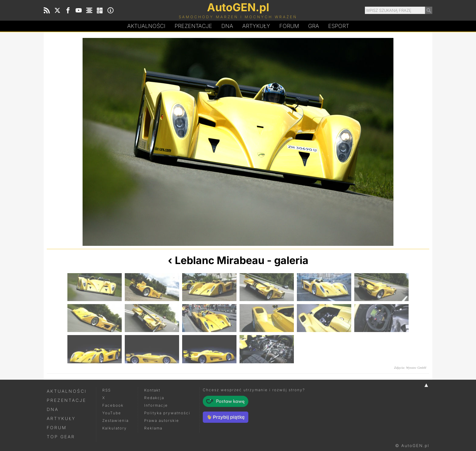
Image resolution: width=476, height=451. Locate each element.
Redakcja (154, 398)
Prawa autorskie (162, 420)
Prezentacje (193, 26)
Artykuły (256, 26)
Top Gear (61, 437)
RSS (107, 390)
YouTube (112, 413)
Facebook (113, 405)
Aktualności (146, 26)
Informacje (156, 405)
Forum (289, 26)
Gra (314, 26)
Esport (339, 26)
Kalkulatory (115, 428)
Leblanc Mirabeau (220, 260)
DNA (53, 409)
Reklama (153, 428)
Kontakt (152, 390)
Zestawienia (116, 420)
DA (227, 26)
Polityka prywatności (167, 413)
